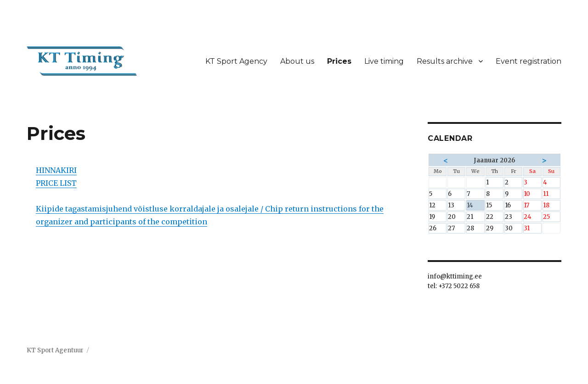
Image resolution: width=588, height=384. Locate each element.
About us (297, 61)
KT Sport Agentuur (55, 350)
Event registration (529, 61)
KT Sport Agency (236, 61)
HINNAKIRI (56, 170)
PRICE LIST (56, 183)
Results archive (445, 61)
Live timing (384, 61)
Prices (339, 61)
